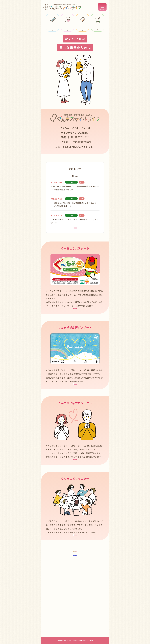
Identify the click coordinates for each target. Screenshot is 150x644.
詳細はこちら (75, 326)
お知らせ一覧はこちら (75, 235)
